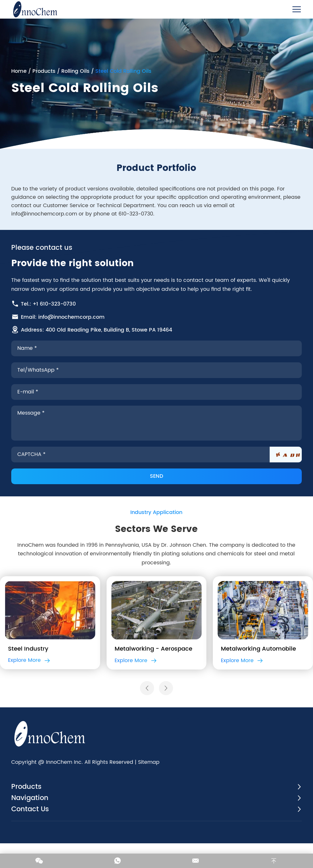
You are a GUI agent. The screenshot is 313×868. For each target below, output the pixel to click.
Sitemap (150, 784)
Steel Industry (28, 665)
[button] (147, 706)
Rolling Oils (76, 71)
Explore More (29, 677)
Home (20, 71)
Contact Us (32, 833)
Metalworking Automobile (258, 665)
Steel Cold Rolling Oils (124, 71)
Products (45, 71)
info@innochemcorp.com (45, 217)
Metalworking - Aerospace (153, 665)
